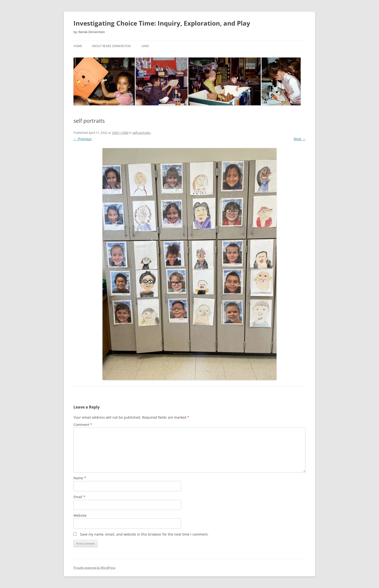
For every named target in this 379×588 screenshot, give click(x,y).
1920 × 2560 (120, 133)
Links (145, 46)
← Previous (83, 139)
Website (80, 515)
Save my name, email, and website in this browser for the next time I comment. (144, 534)
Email (79, 497)
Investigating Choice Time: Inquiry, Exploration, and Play (162, 23)
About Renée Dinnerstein (111, 46)
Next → (300, 139)
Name (80, 478)
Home (78, 46)
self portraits (142, 133)
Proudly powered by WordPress (95, 568)
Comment (83, 425)
